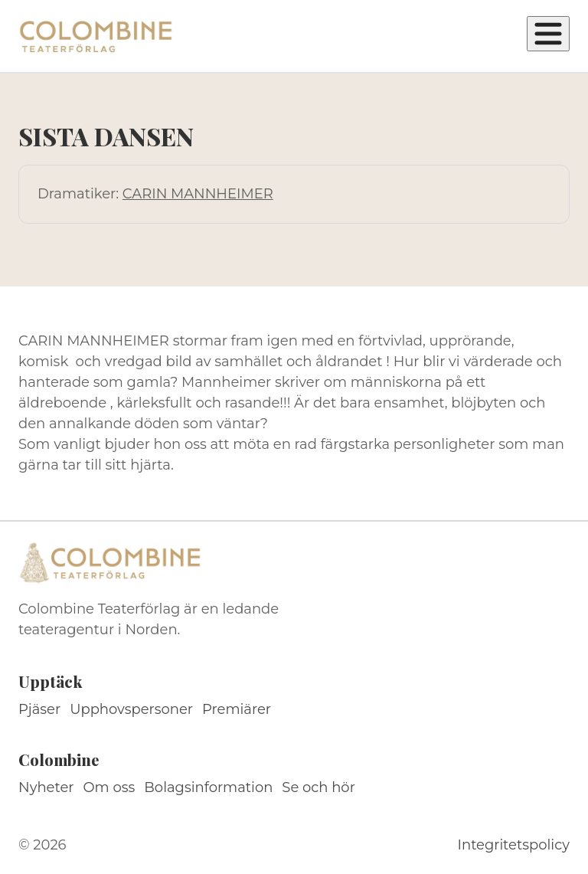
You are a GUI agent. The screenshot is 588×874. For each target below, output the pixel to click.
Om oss (109, 787)
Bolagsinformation (208, 787)
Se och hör (318, 787)
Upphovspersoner (131, 709)
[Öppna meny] (548, 34)
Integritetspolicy (514, 845)
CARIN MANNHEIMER (198, 194)
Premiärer (237, 709)
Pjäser (39, 709)
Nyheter (46, 787)
